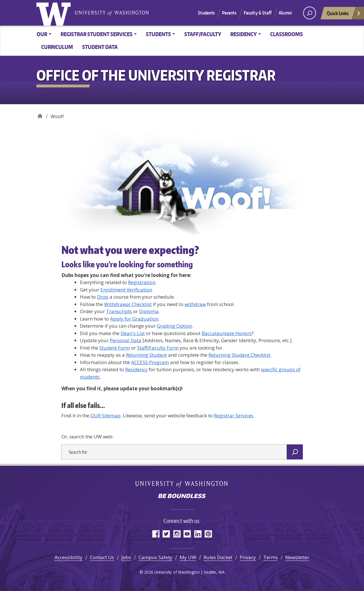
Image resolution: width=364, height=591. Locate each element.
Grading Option (174, 326)
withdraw (195, 304)
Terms (271, 557)
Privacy (248, 557)
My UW (188, 557)
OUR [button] (42, 34)
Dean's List (133, 333)
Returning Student (146, 355)
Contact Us (102, 557)
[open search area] (310, 13)
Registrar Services (234, 415)
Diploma (149, 311)
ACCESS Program (150, 362)
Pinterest (208, 534)
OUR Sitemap (106, 415)
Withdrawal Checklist (128, 304)
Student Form (115, 348)
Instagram (177, 534)
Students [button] (158, 34)
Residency (136, 369)
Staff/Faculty (203, 34)
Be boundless (182, 496)
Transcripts (119, 311)
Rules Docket (218, 557)
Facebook (156, 534)
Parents (229, 13)
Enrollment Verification (126, 290)
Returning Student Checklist (239, 355)
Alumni (285, 13)
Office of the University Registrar (40, 114)
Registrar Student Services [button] (97, 34)
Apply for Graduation (134, 319)
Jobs (126, 557)
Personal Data (126, 340)
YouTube (187, 534)
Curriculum (57, 47)
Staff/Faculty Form (158, 348)
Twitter (166, 534)
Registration (142, 282)
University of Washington (55, 13)
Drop (103, 297)
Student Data (100, 47)
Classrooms (287, 34)
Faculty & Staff (258, 13)
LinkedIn (198, 534)
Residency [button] (244, 34)
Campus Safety (155, 557)
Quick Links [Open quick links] (344, 15)
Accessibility (69, 557)
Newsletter (297, 557)
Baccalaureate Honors (227, 333)
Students (206, 13)
